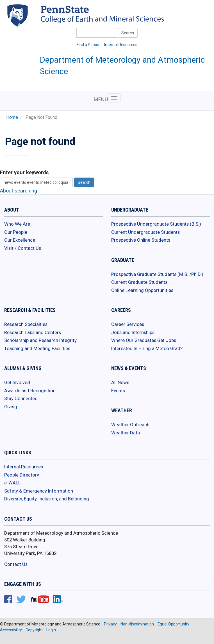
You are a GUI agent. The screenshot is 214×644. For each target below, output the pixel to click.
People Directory (22, 475)
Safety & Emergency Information (39, 491)
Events (118, 391)
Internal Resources (121, 45)
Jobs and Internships (133, 332)
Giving (11, 407)
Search (128, 33)
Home (12, 117)
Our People (16, 232)
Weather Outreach (130, 425)
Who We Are (17, 224)
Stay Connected (21, 398)
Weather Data (126, 433)
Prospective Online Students (141, 240)
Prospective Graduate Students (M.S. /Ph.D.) (157, 274)
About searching (19, 191)
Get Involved (17, 382)
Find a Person (89, 45)
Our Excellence (20, 240)
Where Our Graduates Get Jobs (144, 340)
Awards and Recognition (30, 391)
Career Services (128, 324)
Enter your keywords (24, 172)
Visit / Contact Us (23, 248)
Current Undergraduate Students (145, 232)
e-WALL (12, 483)
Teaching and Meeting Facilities (37, 348)
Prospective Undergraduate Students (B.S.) (156, 224)
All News (120, 382)
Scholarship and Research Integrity (40, 340)
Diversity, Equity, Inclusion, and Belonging (47, 499)
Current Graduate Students (139, 282)
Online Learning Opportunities (142, 290)
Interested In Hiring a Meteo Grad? (147, 348)
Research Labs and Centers (33, 332)
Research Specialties (26, 324)
